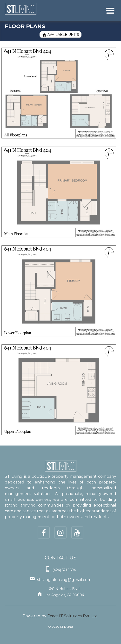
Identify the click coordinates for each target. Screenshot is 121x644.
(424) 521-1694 (64, 570)
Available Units (60, 35)
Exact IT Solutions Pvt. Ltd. (73, 616)
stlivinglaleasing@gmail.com (64, 580)
